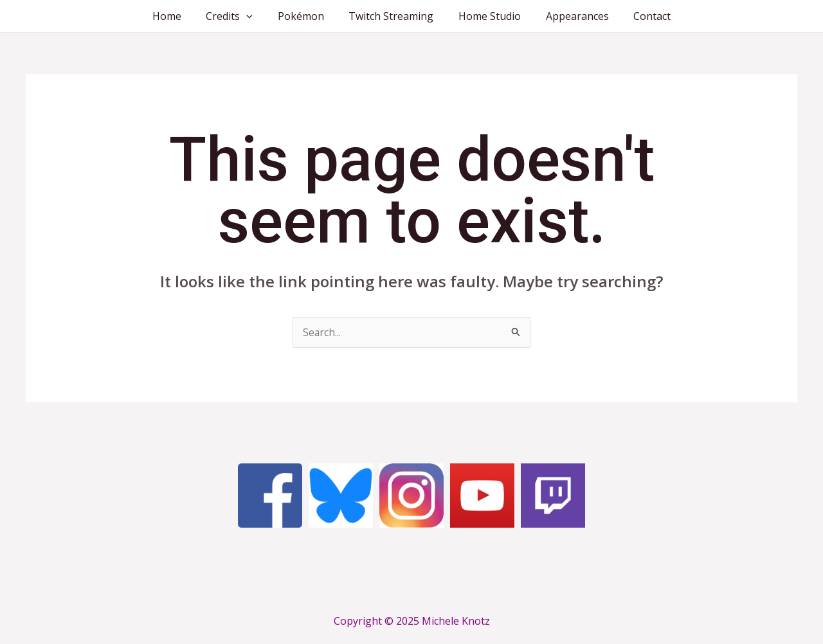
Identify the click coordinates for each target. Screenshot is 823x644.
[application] (255, 16)
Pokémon (305, 16)
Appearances (568, 16)
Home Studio (485, 16)
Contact (639, 16)
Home (180, 16)
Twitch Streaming (391, 16)
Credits (238, 16)
